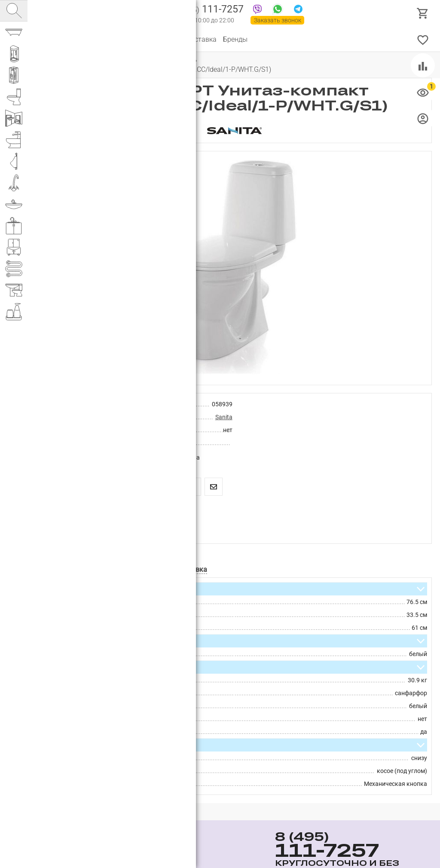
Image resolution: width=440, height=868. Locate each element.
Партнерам (131, 39)
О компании (88, 39)
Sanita (224, 417)
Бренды (235, 39)
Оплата (167, 39)
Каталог (49, 39)
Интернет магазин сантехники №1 (125, 13)
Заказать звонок (278, 20)
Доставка (201, 39)
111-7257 (207, 10)
